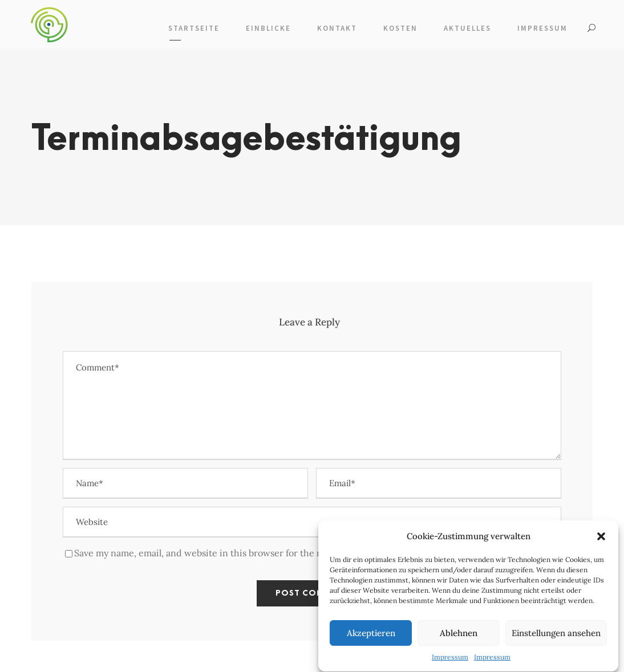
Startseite (194, 28)
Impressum (450, 661)
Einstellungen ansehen (556, 638)
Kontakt (337, 28)
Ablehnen (459, 638)
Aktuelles (467, 28)
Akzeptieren (371, 638)
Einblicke (268, 28)
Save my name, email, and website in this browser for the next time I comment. (241, 553)
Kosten (400, 28)
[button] (601, 541)
